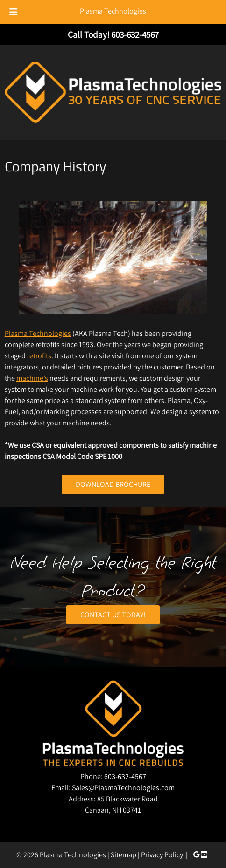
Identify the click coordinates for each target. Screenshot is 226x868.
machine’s (32, 378)
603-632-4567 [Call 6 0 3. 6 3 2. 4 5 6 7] (125, 776)
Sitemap (124, 855)
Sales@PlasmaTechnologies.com (123, 788)
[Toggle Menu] (14, 12)
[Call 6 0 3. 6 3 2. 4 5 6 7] (135, 34)
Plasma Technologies (113, 11)
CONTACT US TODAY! (113, 615)
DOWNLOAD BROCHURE (113, 484)
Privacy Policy (162, 855)
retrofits (39, 356)
